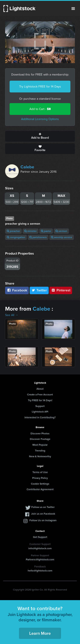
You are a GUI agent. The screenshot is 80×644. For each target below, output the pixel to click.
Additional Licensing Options (40, 119)
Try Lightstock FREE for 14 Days (40, 87)
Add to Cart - (40, 109)
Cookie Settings (40, 484)
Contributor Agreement (40, 489)
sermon (61, 231)
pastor (46, 231)
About (40, 389)
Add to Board (40, 136)
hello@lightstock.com (40, 571)
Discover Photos (40, 433)
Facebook (17, 290)
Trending (40, 451)
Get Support (40, 537)
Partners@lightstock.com (40, 559)
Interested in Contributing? (40, 417)
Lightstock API (40, 412)
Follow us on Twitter (43, 507)
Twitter (39, 290)
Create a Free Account (40, 395)
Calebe (27, 167)
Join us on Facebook (43, 514)
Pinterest (61, 290)
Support (40, 406)
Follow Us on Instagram (43, 520)
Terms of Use (40, 472)
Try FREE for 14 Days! (40, 400)
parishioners (38, 237)
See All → (12, 315)
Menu (73, 9)
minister (31, 231)
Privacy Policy (40, 478)
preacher (13, 231)
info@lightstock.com (40, 548)
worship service (62, 237)
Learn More (40, 633)
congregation (16, 237)
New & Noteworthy (40, 456)
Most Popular (40, 445)
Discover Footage (40, 439)
